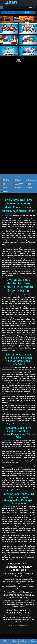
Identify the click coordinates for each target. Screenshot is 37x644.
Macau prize (6, 248)
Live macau (6, 294)
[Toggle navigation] (3, 3)
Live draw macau (7, 215)
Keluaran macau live (8, 441)
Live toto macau (7, 367)
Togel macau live (7, 507)
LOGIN (27, 13)
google (11, 560)
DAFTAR (9, 13)
